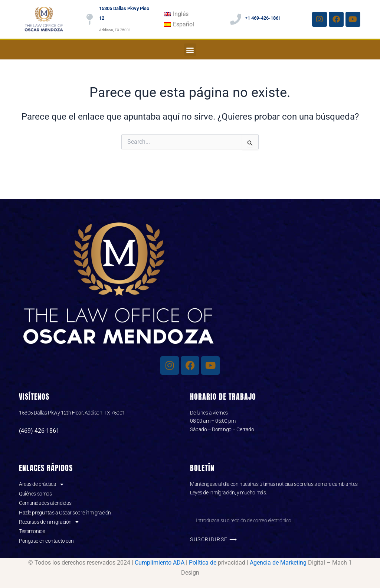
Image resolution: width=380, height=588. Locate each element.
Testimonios (32, 531)
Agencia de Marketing (278, 563)
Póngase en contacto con (46, 541)
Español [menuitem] (184, 24)
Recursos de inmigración (49, 522)
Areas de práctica (41, 484)
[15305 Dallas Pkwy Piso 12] (90, 19)
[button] (190, 50)
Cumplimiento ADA (160, 563)
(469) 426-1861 (39, 431)
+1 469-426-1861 (263, 18)
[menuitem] (176, 14)
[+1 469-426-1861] (236, 19)
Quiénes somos (35, 494)
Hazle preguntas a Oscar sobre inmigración (65, 513)
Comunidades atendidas (45, 503)
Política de (203, 563)
